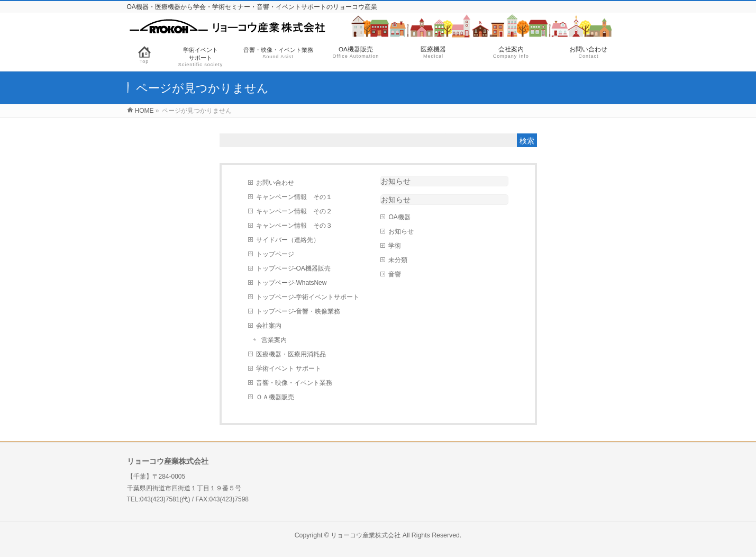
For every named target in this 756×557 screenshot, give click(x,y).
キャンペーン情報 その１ (294, 197)
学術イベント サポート (289, 369)
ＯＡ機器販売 (275, 397)
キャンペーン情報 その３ (294, 226)
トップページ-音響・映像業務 (298, 311)
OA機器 (399, 217)
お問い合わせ (275, 183)
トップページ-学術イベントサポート (308, 297)
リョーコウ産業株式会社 (366, 535)
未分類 (398, 260)
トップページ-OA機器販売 (293, 268)
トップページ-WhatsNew (292, 283)
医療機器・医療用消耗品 (291, 354)
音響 (395, 274)
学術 (395, 246)
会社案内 (269, 326)
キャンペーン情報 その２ (294, 211)
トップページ (275, 254)
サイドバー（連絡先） (288, 240)
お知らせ (396, 181)
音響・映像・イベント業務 (294, 383)
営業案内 (274, 340)
